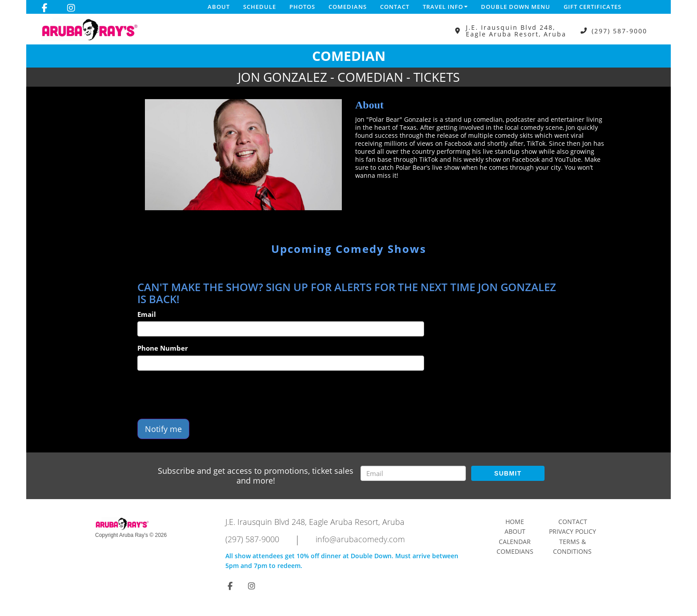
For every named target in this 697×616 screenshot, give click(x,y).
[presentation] (205, 395)
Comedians (348, 7)
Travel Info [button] (445, 7)
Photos (302, 7)
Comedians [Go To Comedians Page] (515, 551)
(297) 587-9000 (619, 31)
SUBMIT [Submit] (508, 473)
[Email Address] (413, 473)
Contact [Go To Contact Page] (573, 522)
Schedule (260, 7)
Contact (395, 7)
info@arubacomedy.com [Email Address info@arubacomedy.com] (360, 539)
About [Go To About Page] (515, 531)
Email (147, 314)
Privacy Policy (573, 531)
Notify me (163, 429)
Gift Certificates (593, 7)
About (219, 7)
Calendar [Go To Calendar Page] (515, 542)
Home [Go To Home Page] (515, 522)
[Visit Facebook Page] (45, 8)
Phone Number (163, 348)
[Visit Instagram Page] (71, 8)
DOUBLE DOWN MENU (516, 7)
